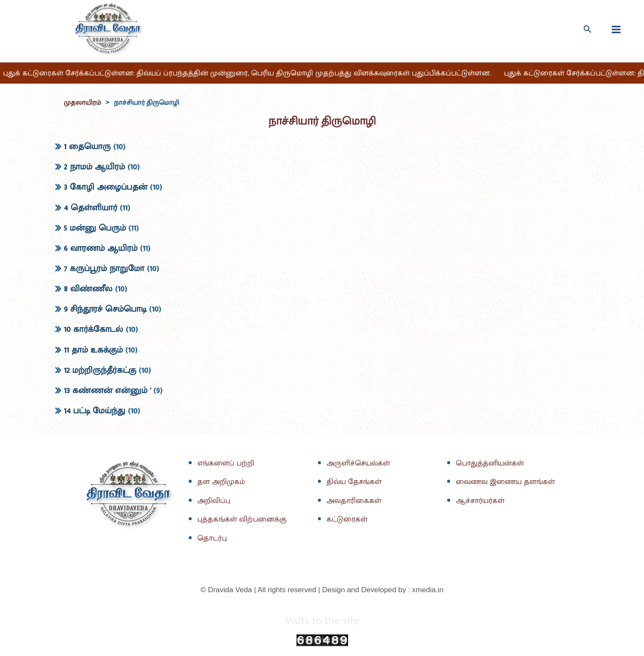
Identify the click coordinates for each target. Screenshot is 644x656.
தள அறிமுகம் (222, 482)
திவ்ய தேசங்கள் (356, 482)
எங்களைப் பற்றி (227, 464)
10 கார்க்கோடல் (93, 330)
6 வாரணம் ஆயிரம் (101, 249)
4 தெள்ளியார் (90, 208)
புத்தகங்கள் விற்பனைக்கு (243, 520)
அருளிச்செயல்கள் (359, 464)
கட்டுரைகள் (348, 520)
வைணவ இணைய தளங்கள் (507, 482)
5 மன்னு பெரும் (95, 228)
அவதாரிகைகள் (355, 501)
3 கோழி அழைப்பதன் (106, 187)
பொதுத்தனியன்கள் (491, 464)
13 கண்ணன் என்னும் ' (107, 391)
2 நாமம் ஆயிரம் (94, 167)
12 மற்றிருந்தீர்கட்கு (100, 370)
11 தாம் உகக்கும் (93, 350)
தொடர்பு (213, 538)
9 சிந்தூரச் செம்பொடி (105, 309)
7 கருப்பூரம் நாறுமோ (104, 269)
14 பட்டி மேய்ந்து (95, 411)
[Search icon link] (587, 29)
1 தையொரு (87, 147)
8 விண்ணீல (88, 289)
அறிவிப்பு (214, 501)
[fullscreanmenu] (616, 29)
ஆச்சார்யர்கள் (481, 501)
